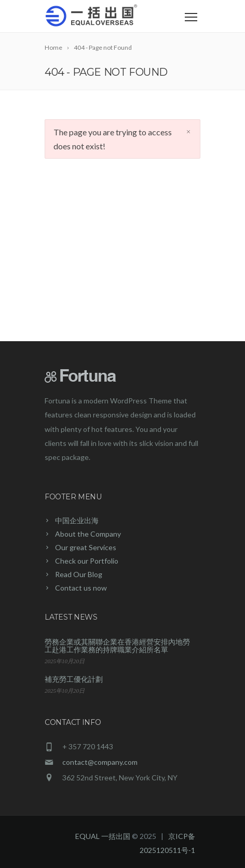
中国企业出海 (77, 520)
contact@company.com (100, 762)
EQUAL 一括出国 (103, 836)
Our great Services (86, 547)
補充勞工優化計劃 (74, 679)
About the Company (88, 534)
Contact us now (81, 588)
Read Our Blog (79, 574)
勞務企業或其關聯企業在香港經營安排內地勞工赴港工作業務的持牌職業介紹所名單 (117, 646)
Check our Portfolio (87, 561)
